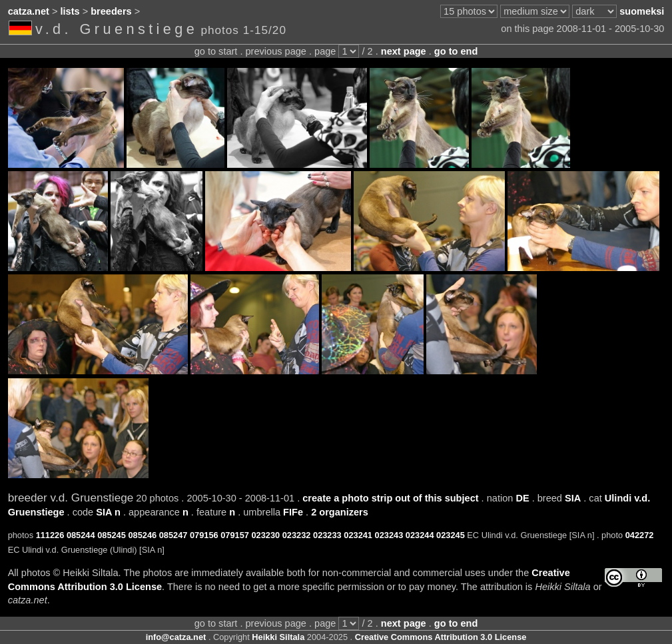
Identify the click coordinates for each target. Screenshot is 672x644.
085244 (81, 535)
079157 (235, 535)
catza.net (29, 11)
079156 (204, 535)
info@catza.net (176, 637)
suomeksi (642, 11)
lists (70, 11)
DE (522, 498)
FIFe (293, 512)
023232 (297, 535)
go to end (456, 51)
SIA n (108, 512)
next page (404, 51)
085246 (142, 535)
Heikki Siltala (278, 637)
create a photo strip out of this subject (390, 498)
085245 (112, 535)
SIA (573, 498)
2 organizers (340, 512)
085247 (173, 535)
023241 (358, 535)
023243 (389, 535)
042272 (640, 535)
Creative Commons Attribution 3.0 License (441, 637)
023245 (451, 535)
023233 (327, 535)
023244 (420, 535)
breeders (111, 11)
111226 (50, 535)
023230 (265, 535)
